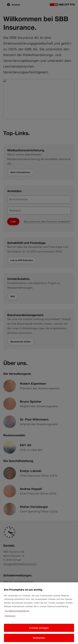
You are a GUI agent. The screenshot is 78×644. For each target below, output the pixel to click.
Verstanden (39, 640)
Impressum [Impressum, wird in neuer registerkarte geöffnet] (10, 618)
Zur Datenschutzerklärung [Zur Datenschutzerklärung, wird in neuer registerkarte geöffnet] (17, 613)
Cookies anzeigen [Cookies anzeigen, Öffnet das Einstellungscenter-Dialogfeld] (39, 630)
